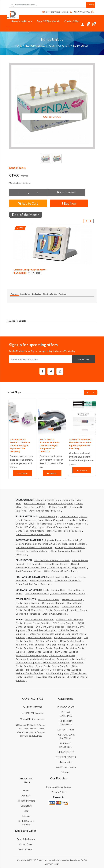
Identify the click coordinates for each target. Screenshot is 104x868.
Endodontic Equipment (60, 503)
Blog (26, 811)
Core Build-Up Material (68, 581)
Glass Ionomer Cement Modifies (52, 560)
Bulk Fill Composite (41, 524)
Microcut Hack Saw (48, 599)
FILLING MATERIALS (35, 46)
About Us (26, 796)
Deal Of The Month (48, 21)
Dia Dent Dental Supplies (50, 627)
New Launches (26, 849)
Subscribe (84, 359)
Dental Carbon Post (41, 581)
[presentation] (86, 221)
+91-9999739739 (80, 12)
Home (19, 46)
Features (15, 294)
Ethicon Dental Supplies (56, 662)
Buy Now (69, 203)
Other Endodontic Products (44, 511)
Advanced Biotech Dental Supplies (35, 659)
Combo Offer (26, 844)
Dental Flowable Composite (70, 524)
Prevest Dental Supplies (50, 648)
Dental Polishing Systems (30, 531)
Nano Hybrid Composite (52, 520)
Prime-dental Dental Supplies (53, 666)
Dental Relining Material (45, 606)
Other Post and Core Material (33, 584)
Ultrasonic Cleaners (53, 603)
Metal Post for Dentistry (62, 577)
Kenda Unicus (81, 46)
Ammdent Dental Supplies (71, 659)
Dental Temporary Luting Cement (67, 568)
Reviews (62, 294)
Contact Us (26, 806)
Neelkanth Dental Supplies (66, 670)
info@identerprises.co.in (55, 12)
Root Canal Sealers (35, 503)
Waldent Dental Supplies (29, 673)
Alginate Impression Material (61, 540)
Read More (22, 473)
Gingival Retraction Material (32, 551)
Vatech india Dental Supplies (32, 655)
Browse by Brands (22, 21)
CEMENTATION (66, 730)
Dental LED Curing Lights (30, 527)
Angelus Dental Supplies (68, 637)
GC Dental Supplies (47, 641)
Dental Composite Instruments (64, 527)
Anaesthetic (66, 762)
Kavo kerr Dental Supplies (51, 677)
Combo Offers (72, 21)
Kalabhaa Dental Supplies (30, 645)
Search (90, 5)
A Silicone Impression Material (68, 544)
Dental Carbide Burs (54, 590)
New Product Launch (66, 767)
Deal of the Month (26, 839)
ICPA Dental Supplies (72, 641)
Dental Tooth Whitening (29, 610)
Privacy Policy (59, 792)
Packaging (36, 294)
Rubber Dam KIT (58, 507)
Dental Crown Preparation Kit (68, 594)
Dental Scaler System (28, 603)
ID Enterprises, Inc (43, 860)
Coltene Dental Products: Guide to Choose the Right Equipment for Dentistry (20, 445)
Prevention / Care (72, 599)
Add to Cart (28, 203)
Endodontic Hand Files (46, 500)
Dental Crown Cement (56, 564)
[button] (52, 106)
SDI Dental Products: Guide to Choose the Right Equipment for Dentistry (80, 444)
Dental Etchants (69, 516)
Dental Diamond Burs (37, 594)
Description (25, 294)
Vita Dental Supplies (57, 673)
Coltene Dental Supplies (70, 619)
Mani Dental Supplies (40, 637)
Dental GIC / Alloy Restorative (33, 534)
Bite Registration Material (70, 547)
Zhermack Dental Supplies (42, 630)
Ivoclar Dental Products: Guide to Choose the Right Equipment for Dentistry (49, 445)
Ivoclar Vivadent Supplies (39, 619)
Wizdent (66, 772)
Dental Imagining (71, 606)
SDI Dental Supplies (64, 623)
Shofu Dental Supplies (63, 655)
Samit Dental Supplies (40, 652)
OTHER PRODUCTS (66, 757)
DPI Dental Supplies (38, 670)
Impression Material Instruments (34, 547)
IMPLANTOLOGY (66, 752)
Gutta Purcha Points (35, 507)
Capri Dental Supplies (28, 662)
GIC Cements (34, 564)
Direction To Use (50, 294)
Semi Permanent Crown (29, 571)
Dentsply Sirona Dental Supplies (46, 634)
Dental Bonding (48, 516)
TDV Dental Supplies (66, 652)
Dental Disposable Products (62, 610)
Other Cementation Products (60, 571)
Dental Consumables (54, 614)
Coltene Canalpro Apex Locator (30, 270)
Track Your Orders (26, 801)
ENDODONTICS (66, 707)
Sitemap (26, 816)
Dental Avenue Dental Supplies (33, 623)
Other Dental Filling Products (64, 531)
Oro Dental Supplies (58, 645)
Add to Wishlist (66, 192)
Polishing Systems (59, 46)
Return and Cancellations (58, 787)
